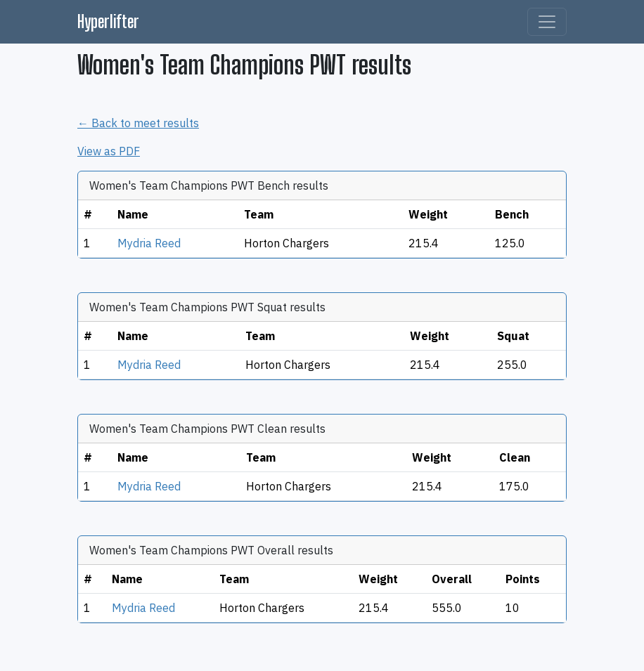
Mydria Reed (149, 243)
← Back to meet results (138, 123)
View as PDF (109, 151)
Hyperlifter (108, 21)
